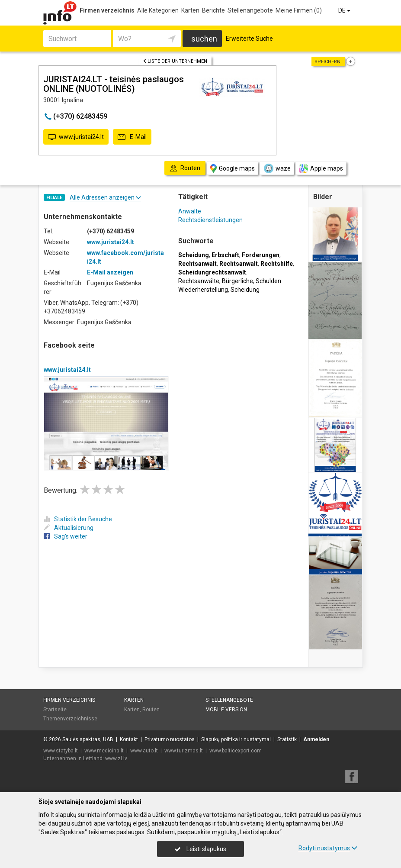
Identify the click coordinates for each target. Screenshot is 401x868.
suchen (204, 39)
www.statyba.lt (61, 751)
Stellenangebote (250, 10)
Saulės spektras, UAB (88, 739)
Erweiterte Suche (249, 39)
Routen (151, 710)
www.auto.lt (144, 751)
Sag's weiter (66, 536)
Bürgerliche (237, 281)
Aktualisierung (69, 528)
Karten (190, 10)
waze (277, 168)
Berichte (213, 10)
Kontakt (129, 739)
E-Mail (132, 137)
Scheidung (245, 290)
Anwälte (190, 211)
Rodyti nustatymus (328, 848)
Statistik (287, 739)
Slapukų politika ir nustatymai (236, 739)
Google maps (233, 169)
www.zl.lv (116, 758)
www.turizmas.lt (184, 751)
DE (345, 10)
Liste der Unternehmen (175, 61)
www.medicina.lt (104, 751)
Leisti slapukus (200, 849)
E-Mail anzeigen (110, 272)
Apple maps (321, 169)
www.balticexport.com (236, 751)
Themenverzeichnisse (70, 719)
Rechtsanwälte (199, 281)
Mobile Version (226, 710)
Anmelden (316, 739)
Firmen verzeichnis (107, 10)
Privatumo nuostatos (170, 739)
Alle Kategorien (158, 10)
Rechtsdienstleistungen (210, 220)
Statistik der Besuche (78, 519)
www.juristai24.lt (76, 137)
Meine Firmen (299, 10)
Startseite (55, 710)
